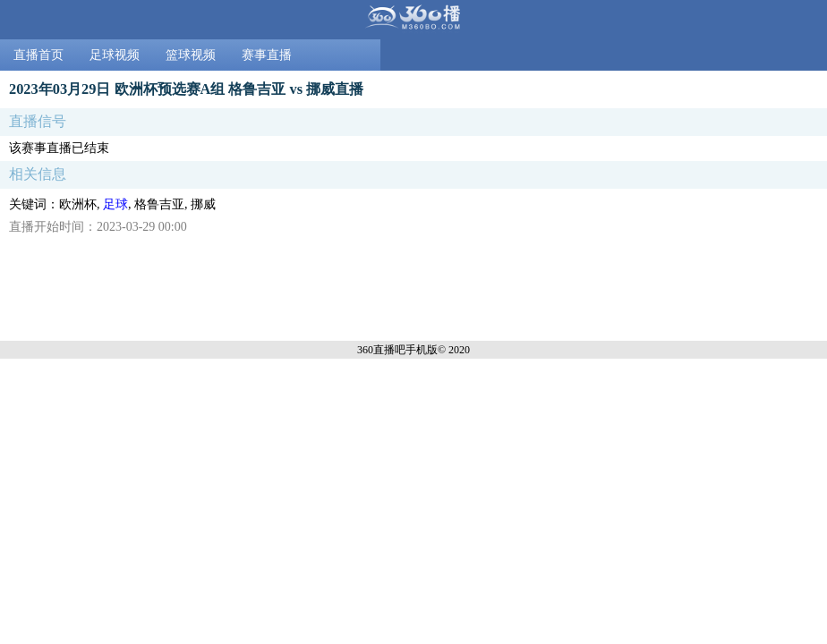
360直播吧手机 (392, 350)
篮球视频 (191, 55)
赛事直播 (267, 55)
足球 (115, 204)
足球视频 (115, 55)
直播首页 (38, 55)
